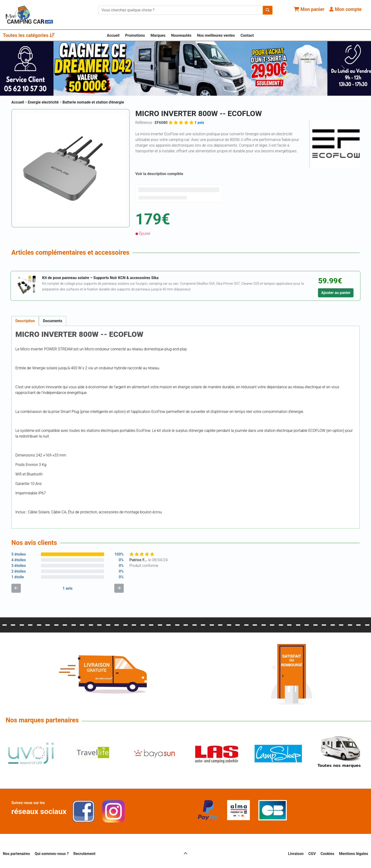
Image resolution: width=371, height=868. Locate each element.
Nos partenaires (16, 854)
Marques (158, 35)
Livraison (296, 854)
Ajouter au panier (336, 293)
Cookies (327, 854)
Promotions (135, 35)
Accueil (113, 35)
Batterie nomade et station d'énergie (93, 102)
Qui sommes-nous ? (52, 854)
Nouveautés (181, 35)
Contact (247, 35)
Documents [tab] (53, 321)
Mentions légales (354, 854)
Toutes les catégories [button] (29, 35)
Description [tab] (25, 321)
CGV (312, 854)
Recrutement (84, 854)
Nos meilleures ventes (216, 35)
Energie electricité (44, 102)
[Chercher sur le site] (181, 10)
